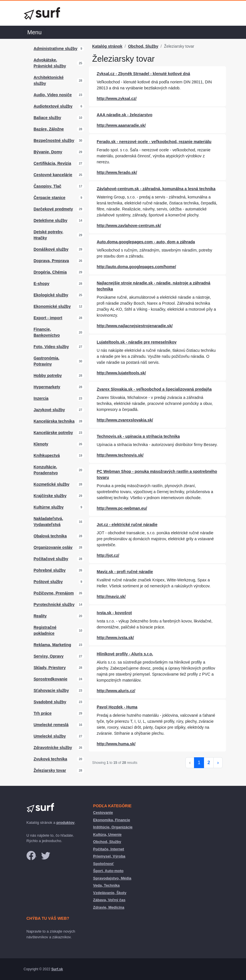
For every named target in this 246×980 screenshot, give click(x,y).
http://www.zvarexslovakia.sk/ (125, 420)
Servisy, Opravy (49, 656)
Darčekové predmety (53, 209)
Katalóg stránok (107, 46)
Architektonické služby (49, 80)
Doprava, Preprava (51, 261)
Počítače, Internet (109, 849)
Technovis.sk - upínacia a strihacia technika (138, 436)
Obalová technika (50, 536)
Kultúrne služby (49, 507)
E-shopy (42, 284)
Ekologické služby (51, 295)
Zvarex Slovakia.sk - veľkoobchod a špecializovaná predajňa (154, 389)
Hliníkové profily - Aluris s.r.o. (125, 654)
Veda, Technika (106, 885)
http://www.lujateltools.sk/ (121, 373)
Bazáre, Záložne (49, 129)
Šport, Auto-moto (108, 871)
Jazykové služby (49, 410)
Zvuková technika (51, 759)
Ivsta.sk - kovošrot (114, 613)
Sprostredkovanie (51, 679)
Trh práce (43, 713)
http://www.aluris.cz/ (116, 691)
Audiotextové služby (53, 106)
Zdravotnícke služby (53, 748)
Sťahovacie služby (51, 690)
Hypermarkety (47, 387)
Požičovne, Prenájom (54, 593)
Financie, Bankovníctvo (47, 332)
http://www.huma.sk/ (116, 744)
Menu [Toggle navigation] (35, 32)
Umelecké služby (50, 736)
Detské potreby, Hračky (49, 235)
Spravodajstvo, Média (112, 878)
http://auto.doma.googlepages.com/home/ (137, 267)
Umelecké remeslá (51, 725)
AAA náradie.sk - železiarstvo (125, 115)
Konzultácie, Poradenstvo (46, 470)
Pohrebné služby (50, 570)
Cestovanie (103, 813)
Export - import (48, 318)
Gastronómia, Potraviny (47, 361)
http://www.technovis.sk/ (120, 455)
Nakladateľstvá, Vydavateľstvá (48, 522)
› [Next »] (218, 763)
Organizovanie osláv (53, 547)
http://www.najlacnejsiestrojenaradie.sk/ (135, 326)
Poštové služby (48, 582)
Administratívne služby (56, 49)
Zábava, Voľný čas (109, 900)
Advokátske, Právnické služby (50, 63)
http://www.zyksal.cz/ (117, 99)
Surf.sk (57, 969)
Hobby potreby (48, 375)
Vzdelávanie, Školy (110, 893)
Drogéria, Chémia (50, 272)
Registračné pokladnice (45, 630)
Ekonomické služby (52, 306)
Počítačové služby (51, 559)
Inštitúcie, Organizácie (113, 827)
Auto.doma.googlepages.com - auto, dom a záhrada (146, 242)
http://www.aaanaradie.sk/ (121, 125)
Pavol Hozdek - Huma (117, 707)
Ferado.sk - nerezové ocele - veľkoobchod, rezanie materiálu (154, 142)
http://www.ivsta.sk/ (115, 638)
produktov (65, 823)
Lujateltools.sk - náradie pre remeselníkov (137, 342)
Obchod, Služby (143, 46)
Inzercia (41, 398)
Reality (40, 616)
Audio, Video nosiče (53, 95)
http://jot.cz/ (108, 555)
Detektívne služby (51, 220)
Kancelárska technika (54, 421)
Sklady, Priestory (50, 668)
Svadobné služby (50, 702)
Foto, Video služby (51, 347)
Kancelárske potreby (53, 433)
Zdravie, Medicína (109, 907)
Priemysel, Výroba (109, 856)
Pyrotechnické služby (54, 605)
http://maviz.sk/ (111, 597)
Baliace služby (48, 118)
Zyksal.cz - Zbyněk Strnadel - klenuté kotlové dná (144, 74)
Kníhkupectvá (47, 455)
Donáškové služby (51, 249)
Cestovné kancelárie (53, 175)
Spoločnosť (104, 864)
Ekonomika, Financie (112, 820)
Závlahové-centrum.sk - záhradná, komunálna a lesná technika (156, 189)
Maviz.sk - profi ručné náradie (125, 572)
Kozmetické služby (52, 484)
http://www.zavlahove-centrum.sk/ (129, 226)
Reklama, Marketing (53, 645)
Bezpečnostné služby (54, 140)
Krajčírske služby (50, 496)
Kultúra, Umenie (107, 835)
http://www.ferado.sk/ (117, 172)
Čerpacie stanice (50, 198)
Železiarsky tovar (50, 770)
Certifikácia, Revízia (53, 163)
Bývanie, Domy (48, 152)
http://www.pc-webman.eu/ (122, 508)
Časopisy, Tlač (48, 186)
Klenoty (41, 444)
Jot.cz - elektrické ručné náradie (127, 525)
